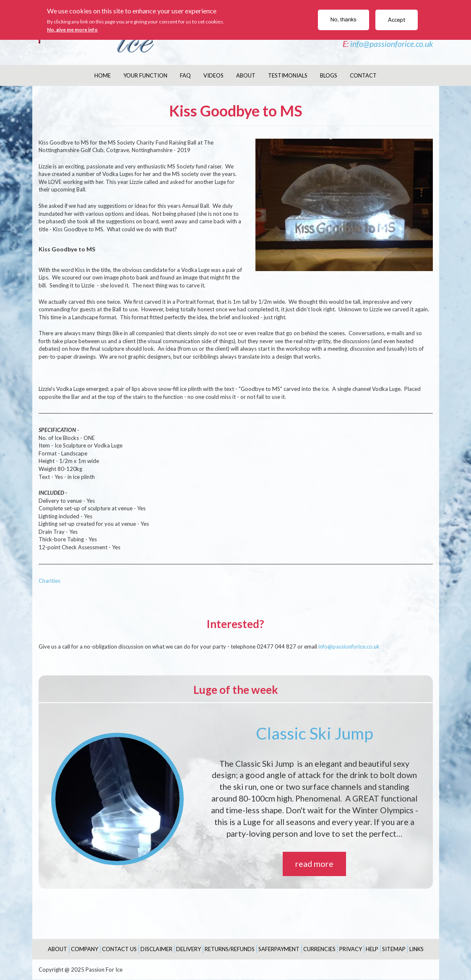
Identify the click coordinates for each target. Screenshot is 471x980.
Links (416, 949)
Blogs (329, 75)
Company (85, 949)
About (246, 75)
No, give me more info (72, 30)
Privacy (351, 949)
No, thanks (343, 19)
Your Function (145, 75)
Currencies (319, 949)
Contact (363, 75)
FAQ (185, 75)
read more (314, 864)
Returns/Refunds (230, 949)
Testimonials (288, 75)
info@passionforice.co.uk (392, 44)
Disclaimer (156, 949)
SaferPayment (279, 949)
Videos (213, 75)
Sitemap (394, 949)
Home (103, 75)
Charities (49, 581)
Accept (397, 20)
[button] (344, 205)
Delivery (189, 949)
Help (372, 949)
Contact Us (119, 949)
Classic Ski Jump (315, 733)
